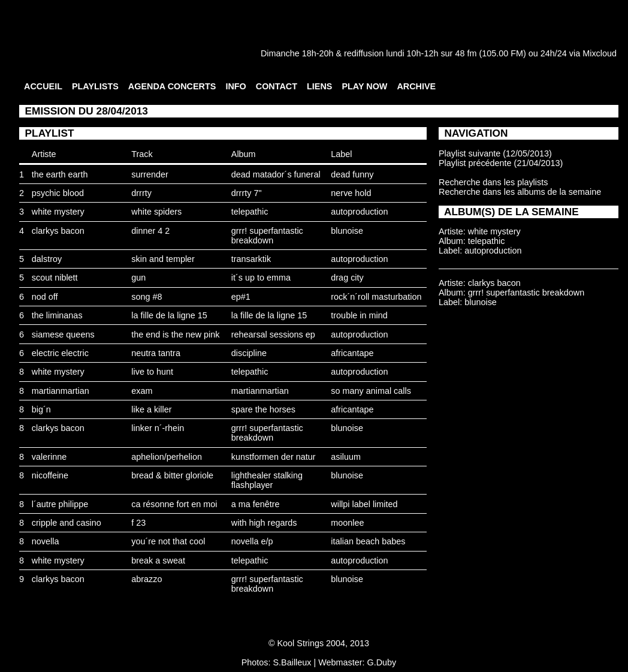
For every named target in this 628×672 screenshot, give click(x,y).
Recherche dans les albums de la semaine (520, 192)
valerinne (49, 457)
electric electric (60, 353)
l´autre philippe (60, 504)
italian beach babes (368, 541)
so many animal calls (371, 391)
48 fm (466, 53)
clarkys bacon (58, 231)
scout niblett (55, 278)
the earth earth (60, 174)
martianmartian (61, 391)
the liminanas (57, 315)
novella (46, 541)
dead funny (352, 174)
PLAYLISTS (95, 86)
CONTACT (277, 86)
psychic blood (58, 193)
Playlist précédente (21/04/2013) (501, 163)
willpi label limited (364, 504)
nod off (45, 297)
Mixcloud (600, 53)
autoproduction (359, 212)
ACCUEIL (43, 86)
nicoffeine (50, 475)
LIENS (319, 86)
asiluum (346, 457)
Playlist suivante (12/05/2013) (495, 153)
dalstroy (47, 259)
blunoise (347, 231)
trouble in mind (359, 315)
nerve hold (351, 193)
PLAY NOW (364, 86)
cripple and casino (67, 523)
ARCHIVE (416, 86)
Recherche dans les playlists (493, 182)
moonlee (347, 523)
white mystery (58, 212)
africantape (352, 353)
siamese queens (63, 335)
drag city (347, 278)
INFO (236, 86)
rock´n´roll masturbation (376, 297)
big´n (41, 409)
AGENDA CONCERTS (172, 86)
